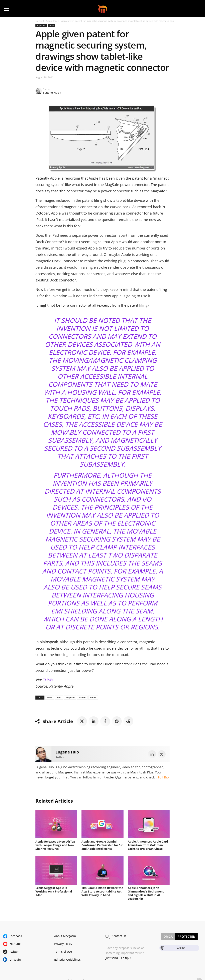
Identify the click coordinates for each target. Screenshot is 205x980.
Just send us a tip (117, 958)
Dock (50, 697)
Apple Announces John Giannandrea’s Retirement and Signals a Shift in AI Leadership (146, 893)
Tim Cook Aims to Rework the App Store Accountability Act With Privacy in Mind (102, 891)
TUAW (48, 680)
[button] (196, 8)
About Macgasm (65, 936)
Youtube (15, 944)
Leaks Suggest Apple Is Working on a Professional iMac (54, 891)
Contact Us (119, 936)
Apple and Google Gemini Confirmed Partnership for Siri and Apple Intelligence (102, 845)
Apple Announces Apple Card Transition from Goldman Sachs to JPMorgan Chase (148, 845)
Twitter (14, 952)
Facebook (16, 936)
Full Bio (163, 777)
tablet (93, 697)
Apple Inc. (51, 21)
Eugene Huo (51, 93)
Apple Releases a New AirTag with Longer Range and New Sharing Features (55, 845)
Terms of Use (63, 952)
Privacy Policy (63, 944)
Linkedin (15, 960)
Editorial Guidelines (67, 960)
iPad (52, 25)
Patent (82, 697)
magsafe (70, 697)
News (39, 21)
